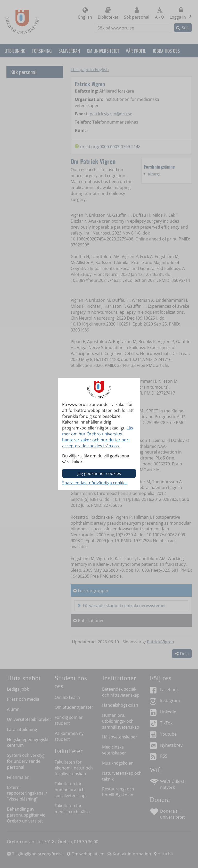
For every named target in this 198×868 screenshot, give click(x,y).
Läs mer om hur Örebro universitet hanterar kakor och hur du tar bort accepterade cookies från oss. (98, 437)
